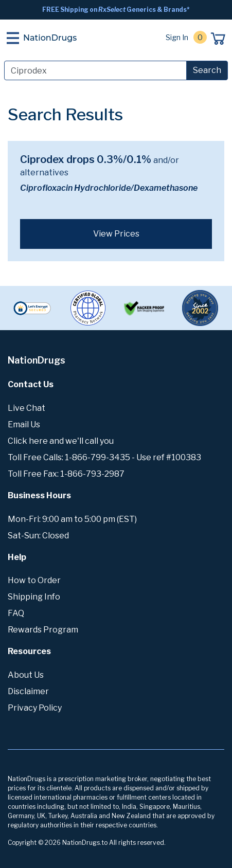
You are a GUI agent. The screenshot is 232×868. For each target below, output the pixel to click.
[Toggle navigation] (13, 38)
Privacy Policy (35, 708)
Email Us (24, 424)
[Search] (95, 70)
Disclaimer (28, 691)
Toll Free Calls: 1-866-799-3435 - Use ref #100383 (104, 457)
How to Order (34, 580)
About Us (26, 675)
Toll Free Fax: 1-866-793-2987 (66, 474)
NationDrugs (50, 38)
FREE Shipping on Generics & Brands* (116, 10)
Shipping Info (34, 597)
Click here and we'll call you (61, 441)
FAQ (16, 613)
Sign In (177, 37)
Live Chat (26, 408)
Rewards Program (43, 630)
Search (207, 70)
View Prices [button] (116, 234)
